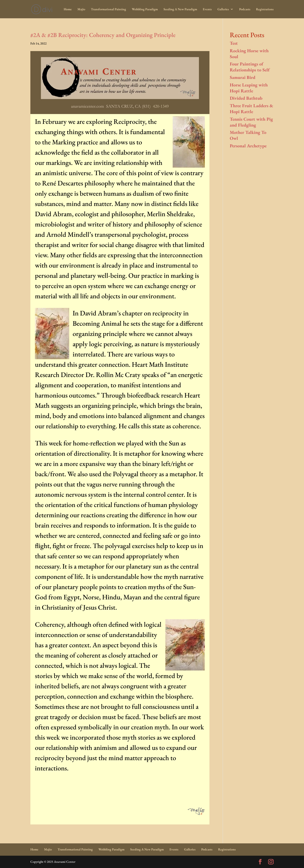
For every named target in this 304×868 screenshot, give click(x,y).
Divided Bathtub (246, 98)
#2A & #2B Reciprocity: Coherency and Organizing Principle (103, 35)
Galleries (223, 9)
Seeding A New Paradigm (180, 9)
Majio (81, 9)
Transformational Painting (108, 9)
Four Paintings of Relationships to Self (250, 67)
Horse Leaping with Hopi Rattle (249, 88)
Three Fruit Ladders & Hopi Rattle (251, 109)
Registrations (265, 9)
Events (207, 9)
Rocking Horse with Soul (249, 54)
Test (234, 43)
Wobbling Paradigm (145, 9)
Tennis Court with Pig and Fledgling (251, 122)
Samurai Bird (243, 77)
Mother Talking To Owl (248, 135)
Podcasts (245, 9)
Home (68, 9)
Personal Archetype (248, 146)
